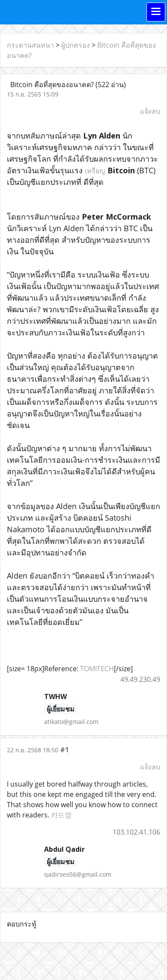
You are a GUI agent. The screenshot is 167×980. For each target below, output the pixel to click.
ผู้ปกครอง (76, 45)
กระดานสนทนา (30, 45)
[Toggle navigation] (156, 12)
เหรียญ (95, 171)
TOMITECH (97, 669)
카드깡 (61, 815)
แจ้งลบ (150, 111)
